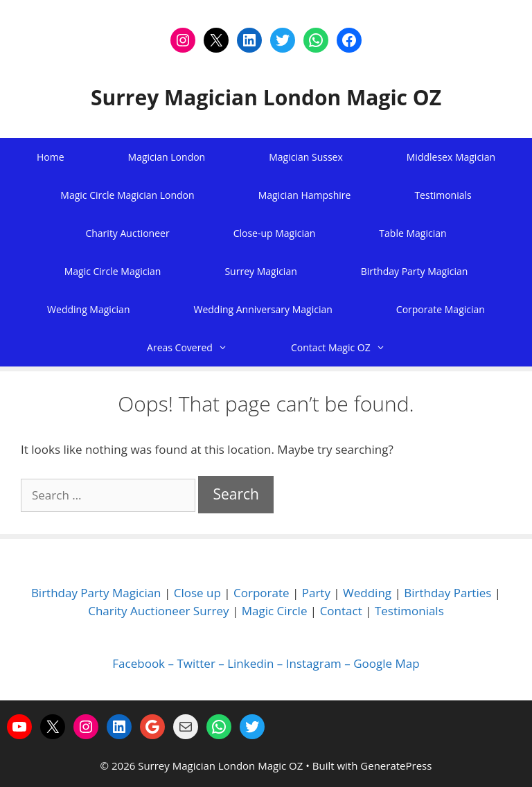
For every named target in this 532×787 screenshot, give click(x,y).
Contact (341, 611)
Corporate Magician (441, 309)
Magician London (167, 157)
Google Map (386, 663)
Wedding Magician (88, 309)
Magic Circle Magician (113, 271)
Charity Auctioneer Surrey (158, 611)
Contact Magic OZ (354, 347)
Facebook (139, 663)
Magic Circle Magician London (127, 195)
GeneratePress (396, 766)
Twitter (196, 663)
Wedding (367, 593)
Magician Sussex (306, 157)
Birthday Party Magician (415, 271)
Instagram (314, 663)
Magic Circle (275, 611)
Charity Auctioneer (127, 233)
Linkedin (250, 663)
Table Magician (413, 233)
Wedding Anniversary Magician (263, 309)
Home (51, 157)
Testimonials (443, 195)
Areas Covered (203, 347)
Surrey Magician (260, 271)
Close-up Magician (275, 233)
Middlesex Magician (451, 157)
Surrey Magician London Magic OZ (266, 97)
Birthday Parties (447, 593)
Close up (197, 593)
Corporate (261, 593)
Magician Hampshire (305, 195)
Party (316, 593)
